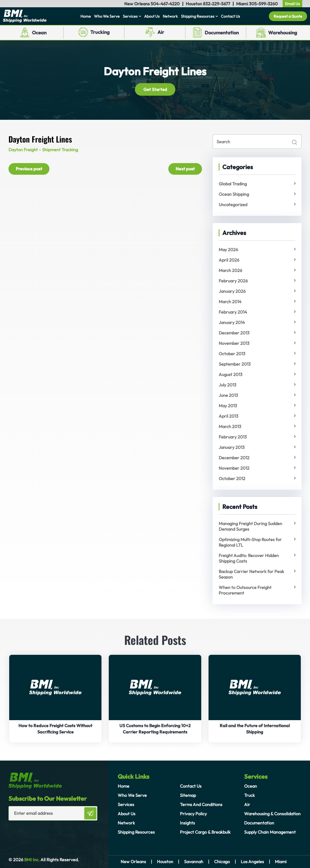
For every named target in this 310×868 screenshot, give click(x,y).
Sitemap (188, 795)
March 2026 (230, 270)
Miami (281, 862)
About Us (152, 16)
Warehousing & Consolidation (272, 814)
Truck (249, 795)
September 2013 (235, 364)
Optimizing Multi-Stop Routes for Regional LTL (250, 542)
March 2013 (230, 426)
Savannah (194, 862)
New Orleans (133, 862)
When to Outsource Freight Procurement (245, 590)
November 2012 (234, 468)
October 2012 (232, 479)
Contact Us (230, 16)
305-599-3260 (263, 4)
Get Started (155, 89)
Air (161, 32)
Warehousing (283, 33)
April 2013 (229, 416)
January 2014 (232, 322)
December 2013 (234, 333)
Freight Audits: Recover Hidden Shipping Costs (249, 558)
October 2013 (232, 354)
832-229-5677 (217, 4)
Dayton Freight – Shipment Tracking (43, 150)
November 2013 (234, 343)
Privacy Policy (193, 814)
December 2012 (234, 458)
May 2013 (228, 406)
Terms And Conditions (201, 804)
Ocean (39, 33)
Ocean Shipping (234, 194)
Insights (187, 823)
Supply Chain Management (270, 832)
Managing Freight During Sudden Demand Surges (250, 526)
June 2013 (228, 395)
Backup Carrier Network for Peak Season (251, 574)
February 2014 (233, 312)
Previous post (29, 169)
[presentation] (37, 830)
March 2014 (230, 302)
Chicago (222, 862)
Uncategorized (233, 205)
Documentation (222, 33)
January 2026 (232, 291)
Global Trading (233, 184)
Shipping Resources (198, 16)
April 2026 (229, 260)
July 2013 (228, 385)
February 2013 (233, 437)
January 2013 (232, 447)
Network (170, 16)
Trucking (100, 32)
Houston (165, 862)
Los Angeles (252, 862)
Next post (185, 169)
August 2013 (231, 374)
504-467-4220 (165, 4)
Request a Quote (288, 16)
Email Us (292, 4)
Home (86, 16)
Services (130, 16)
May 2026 (228, 250)
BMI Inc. (31, 860)
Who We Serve (107, 16)
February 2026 (233, 281)
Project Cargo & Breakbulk (205, 832)
